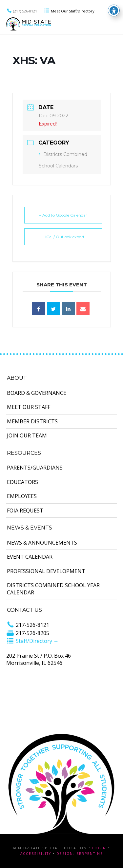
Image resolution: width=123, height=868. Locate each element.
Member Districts (32, 421)
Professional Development (46, 571)
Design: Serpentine (80, 854)
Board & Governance (37, 393)
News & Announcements (42, 543)
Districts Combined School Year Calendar (53, 589)
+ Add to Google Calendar (63, 215)
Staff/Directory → (32, 641)
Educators (22, 482)
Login (99, 848)
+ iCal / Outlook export (63, 237)
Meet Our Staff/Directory (69, 11)
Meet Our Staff (29, 407)
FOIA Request (25, 511)
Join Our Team (27, 435)
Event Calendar (30, 557)
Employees (22, 496)
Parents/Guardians (35, 468)
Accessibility (36, 854)
